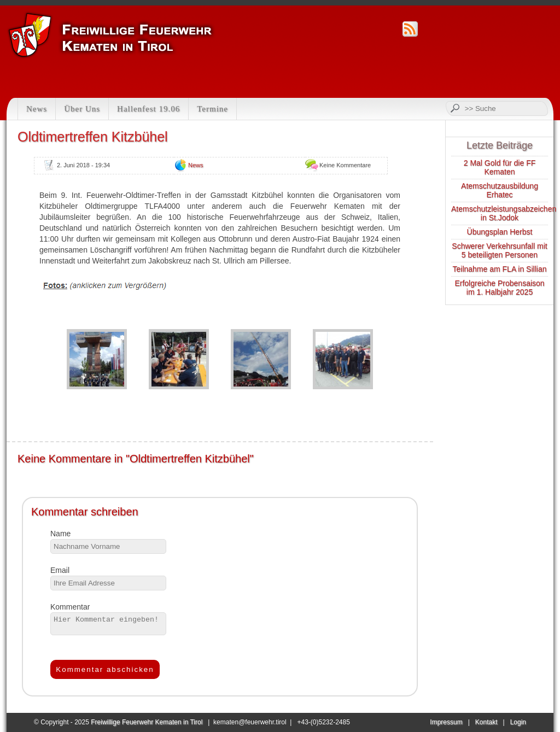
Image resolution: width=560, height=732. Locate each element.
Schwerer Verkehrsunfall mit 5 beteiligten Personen (499, 250)
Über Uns (82, 109)
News (37, 109)
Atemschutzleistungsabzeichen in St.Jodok (504, 213)
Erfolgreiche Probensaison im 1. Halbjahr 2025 (499, 288)
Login (518, 722)
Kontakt (486, 722)
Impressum (446, 722)
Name (60, 534)
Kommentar (70, 607)
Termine (212, 109)
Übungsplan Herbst (500, 232)
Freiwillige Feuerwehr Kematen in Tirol (147, 722)
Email (60, 570)
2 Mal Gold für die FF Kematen (500, 167)
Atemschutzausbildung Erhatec (500, 190)
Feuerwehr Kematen (111, 35)
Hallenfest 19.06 (148, 109)
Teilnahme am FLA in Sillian (500, 269)
